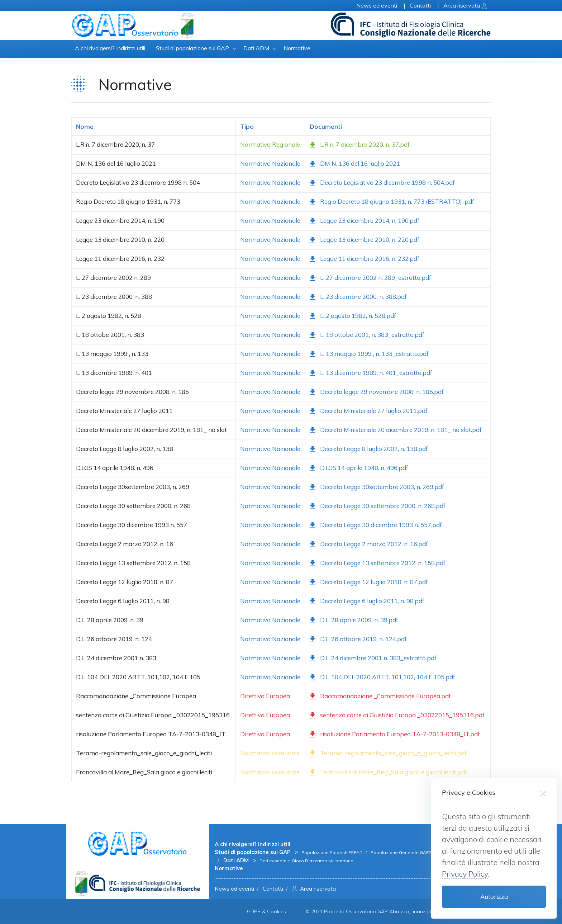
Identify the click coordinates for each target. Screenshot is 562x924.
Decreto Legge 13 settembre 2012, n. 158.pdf (378, 564)
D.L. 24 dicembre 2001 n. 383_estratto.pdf (373, 659)
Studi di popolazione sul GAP (192, 48)
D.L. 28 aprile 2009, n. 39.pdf (354, 621)
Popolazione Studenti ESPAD (333, 852)
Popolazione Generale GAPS (401, 852)
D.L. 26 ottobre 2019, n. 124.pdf (358, 640)
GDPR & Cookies (266, 911)
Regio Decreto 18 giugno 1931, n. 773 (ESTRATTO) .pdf (392, 203)
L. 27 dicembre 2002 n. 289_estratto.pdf (370, 278)
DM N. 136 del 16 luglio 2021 (355, 165)
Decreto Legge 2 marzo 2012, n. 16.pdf (369, 545)
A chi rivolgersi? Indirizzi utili (110, 48)
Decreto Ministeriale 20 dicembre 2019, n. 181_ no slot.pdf (396, 430)
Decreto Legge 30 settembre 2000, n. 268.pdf (378, 506)
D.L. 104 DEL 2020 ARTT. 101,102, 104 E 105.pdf (382, 678)
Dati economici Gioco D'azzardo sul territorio (306, 861)
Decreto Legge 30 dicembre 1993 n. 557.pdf (376, 526)
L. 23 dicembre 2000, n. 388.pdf (358, 297)
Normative (297, 48)
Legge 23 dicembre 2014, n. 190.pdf (365, 222)
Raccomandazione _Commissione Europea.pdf (380, 697)
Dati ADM (256, 48)
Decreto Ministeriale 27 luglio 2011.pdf (369, 411)
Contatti (273, 889)
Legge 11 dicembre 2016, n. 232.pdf (365, 259)
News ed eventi (234, 889)
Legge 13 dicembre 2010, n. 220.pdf (365, 241)
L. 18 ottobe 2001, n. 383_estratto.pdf (367, 335)
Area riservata (313, 889)
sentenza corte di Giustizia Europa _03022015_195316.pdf (397, 716)
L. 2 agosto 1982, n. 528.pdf (353, 316)
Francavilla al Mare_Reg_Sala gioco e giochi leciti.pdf (388, 773)
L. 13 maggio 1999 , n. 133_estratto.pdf (369, 354)
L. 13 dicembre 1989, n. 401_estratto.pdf (371, 373)
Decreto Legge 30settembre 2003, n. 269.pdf (377, 487)
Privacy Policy (465, 874)
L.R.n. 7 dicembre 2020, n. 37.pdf (360, 146)
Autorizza (494, 897)
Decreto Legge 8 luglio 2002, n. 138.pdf (369, 449)
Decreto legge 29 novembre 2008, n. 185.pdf (377, 392)
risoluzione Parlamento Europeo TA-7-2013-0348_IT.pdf (395, 735)
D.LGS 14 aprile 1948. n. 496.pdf (359, 468)
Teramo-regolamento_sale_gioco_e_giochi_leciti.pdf (388, 754)
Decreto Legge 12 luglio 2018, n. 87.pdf (369, 583)
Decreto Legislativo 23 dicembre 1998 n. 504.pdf (382, 184)
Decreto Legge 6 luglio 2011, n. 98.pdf (367, 602)
